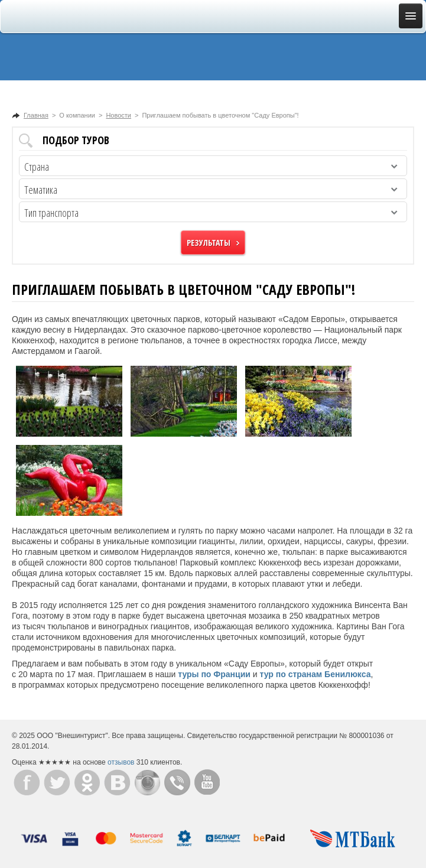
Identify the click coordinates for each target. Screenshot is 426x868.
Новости (118, 115)
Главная (36, 115)
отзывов (121, 762)
